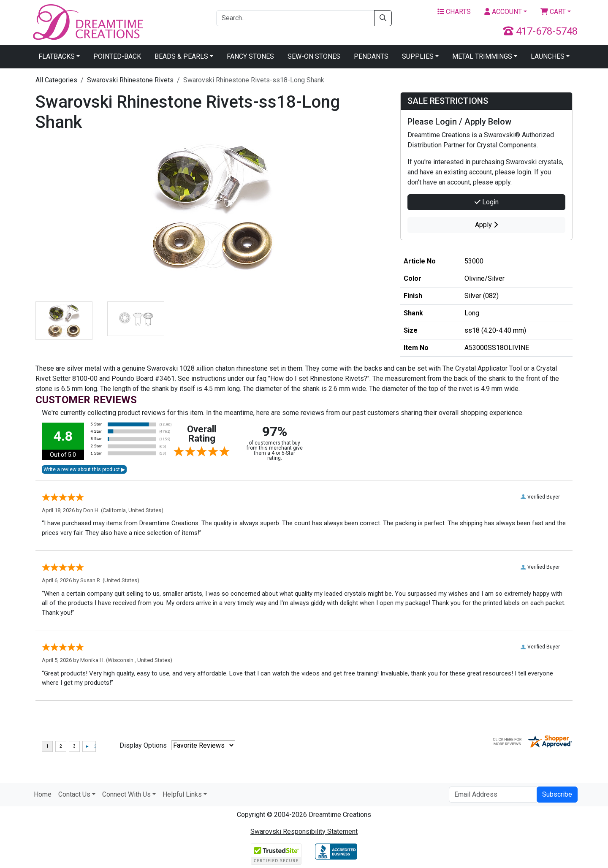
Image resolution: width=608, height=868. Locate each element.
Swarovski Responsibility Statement (304, 831)
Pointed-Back (117, 56)
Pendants (371, 56)
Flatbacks (57, 56)
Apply (486, 225)
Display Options (143, 745)
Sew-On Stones (314, 56)
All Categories (56, 80)
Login (487, 202)
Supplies (418, 56)
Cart (553, 12)
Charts (454, 12)
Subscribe (557, 794)
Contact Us (74, 794)
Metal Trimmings (482, 56)
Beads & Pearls (181, 56)
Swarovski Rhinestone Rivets (130, 80)
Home (43, 794)
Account (503, 12)
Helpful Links (182, 794)
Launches (548, 56)
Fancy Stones (250, 56)
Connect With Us (126, 794)
